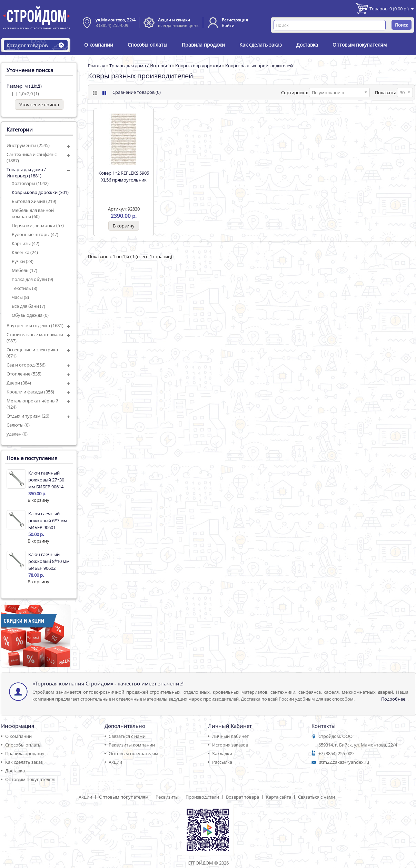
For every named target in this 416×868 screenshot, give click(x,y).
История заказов (230, 745)
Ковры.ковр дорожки (198, 66)
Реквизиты (167, 797)
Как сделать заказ (261, 45)
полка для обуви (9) (32, 279)
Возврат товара (242, 797)
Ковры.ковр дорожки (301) (40, 192)
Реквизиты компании (132, 745)
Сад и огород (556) (26, 365)
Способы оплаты (147, 45)
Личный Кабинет (230, 736)
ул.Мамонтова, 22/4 (116, 20)
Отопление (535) (24, 374)
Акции (115, 762)
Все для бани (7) (28, 306)
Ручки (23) (23, 261)
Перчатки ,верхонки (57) (38, 225)
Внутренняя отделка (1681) (35, 325)
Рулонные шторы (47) (35, 234)
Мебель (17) (24, 270)
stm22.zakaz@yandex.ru (344, 762)
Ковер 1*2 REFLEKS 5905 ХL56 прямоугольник (124, 176)
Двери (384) (19, 383)
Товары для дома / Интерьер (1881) (26, 173)
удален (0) (17, 434)
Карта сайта (279, 797)
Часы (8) (20, 297)
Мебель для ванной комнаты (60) (33, 213)
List (94, 93)
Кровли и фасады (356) (30, 392)
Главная (97, 66)
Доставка (307, 45)
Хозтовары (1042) (30, 183)
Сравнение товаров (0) (137, 92)
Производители (202, 797)
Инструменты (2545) (28, 145)
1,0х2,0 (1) (29, 94)
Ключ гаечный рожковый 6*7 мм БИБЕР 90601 (48, 520)
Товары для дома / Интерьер (140, 66)
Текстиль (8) (24, 288)
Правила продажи (203, 45)
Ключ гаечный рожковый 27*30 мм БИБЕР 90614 (46, 480)
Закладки (222, 753)
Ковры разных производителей (259, 66)
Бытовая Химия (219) (34, 201)
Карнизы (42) (26, 243)
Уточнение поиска (39, 105)
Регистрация (235, 20)
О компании (99, 45)
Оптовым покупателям (360, 45)
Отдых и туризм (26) (28, 416)
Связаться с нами (127, 736)
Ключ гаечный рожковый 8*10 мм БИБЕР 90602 (49, 561)
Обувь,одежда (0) (30, 315)
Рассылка (222, 762)
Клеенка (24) (25, 252)
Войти (228, 25)
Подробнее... (395, 699)
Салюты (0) (18, 425)
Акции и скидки (174, 20)
